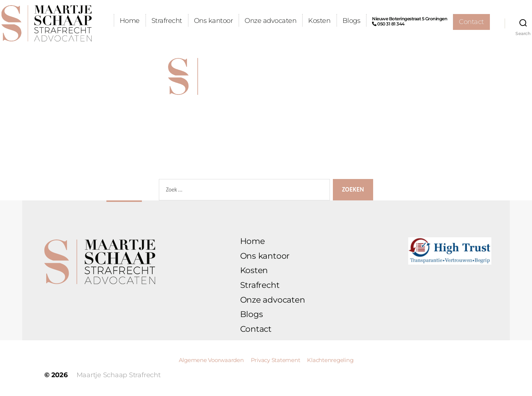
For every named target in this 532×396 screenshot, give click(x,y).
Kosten (356, 21)
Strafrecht (203, 21)
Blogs (388, 21)
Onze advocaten (307, 21)
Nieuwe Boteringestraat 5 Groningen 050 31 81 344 (446, 21)
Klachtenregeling (330, 360)
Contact (471, 38)
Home (166, 21)
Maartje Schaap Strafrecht (119, 375)
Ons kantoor (250, 21)
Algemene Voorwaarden (212, 360)
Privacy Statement (276, 360)
